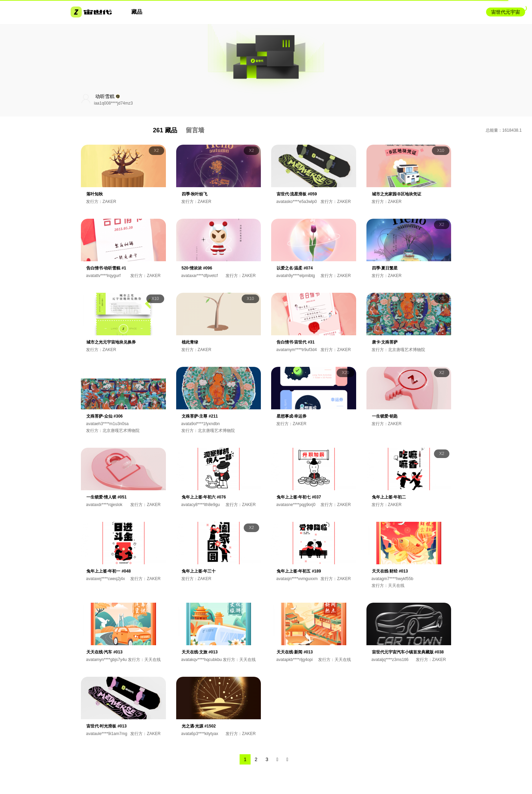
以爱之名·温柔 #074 (295, 268)
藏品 (137, 12)
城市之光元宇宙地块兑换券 (111, 342)
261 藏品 (165, 130)
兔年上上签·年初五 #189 (299, 571)
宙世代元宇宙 (506, 12)
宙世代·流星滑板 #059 (297, 194)
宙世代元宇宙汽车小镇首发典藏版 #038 (408, 652)
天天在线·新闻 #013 (295, 652)
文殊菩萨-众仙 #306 (105, 416)
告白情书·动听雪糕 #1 (106, 268)
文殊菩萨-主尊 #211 (200, 416)
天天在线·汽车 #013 (104, 652)
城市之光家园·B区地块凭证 (397, 194)
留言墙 (195, 130)
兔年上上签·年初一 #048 (108, 571)
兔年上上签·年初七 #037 (299, 497)
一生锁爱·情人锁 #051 (106, 497)
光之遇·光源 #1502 (199, 726)
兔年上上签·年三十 (199, 571)
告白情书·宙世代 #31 (296, 342)
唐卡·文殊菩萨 (385, 342)
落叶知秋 (95, 194)
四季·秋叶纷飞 (195, 194)
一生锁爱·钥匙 (385, 416)
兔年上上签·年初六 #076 (204, 497)
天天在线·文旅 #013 (200, 652)
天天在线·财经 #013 (390, 571)
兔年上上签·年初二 (389, 497)
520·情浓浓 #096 (197, 268)
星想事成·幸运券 (292, 416)
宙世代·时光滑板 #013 (106, 726)
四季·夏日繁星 (385, 268)
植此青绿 (190, 342)
